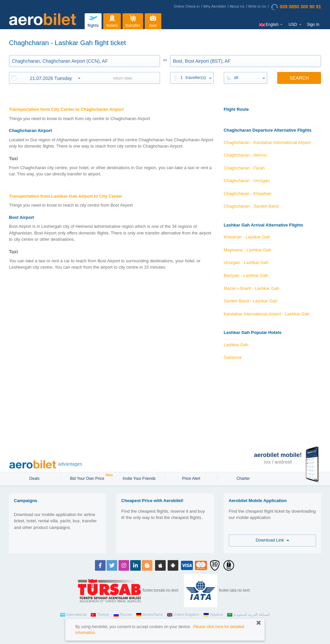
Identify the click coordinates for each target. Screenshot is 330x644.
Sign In (313, 25)
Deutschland (149, 615)
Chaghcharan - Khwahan (248, 193)
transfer (133, 20)
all (236, 77)
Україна (213, 615)
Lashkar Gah (236, 345)
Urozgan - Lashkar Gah (246, 262)
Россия (123, 615)
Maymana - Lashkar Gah (247, 250)
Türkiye (100, 615)
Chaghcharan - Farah (244, 168)
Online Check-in (187, 6)
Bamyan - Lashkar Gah (246, 275)
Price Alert (191, 479)
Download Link (272, 540)
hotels (112, 20)
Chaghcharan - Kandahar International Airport (267, 142)
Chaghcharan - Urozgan (247, 181)
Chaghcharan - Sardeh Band (251, 206)
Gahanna (233, 357)
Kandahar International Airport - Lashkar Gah (267, 314)
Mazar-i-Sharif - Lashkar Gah (252, 288)
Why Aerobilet (214, 6)
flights (93, 20)
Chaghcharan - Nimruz (246, 155)
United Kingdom (183, 615)
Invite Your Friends (139, 479)
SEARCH (299, 78)
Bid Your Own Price (88, 478)
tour (153, 20)
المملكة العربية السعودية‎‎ (248, 615)
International (73, 615)
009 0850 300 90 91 (296, 7)
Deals (35, 479)
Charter (243, 479)
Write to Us (257, 6)
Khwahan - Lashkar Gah (247, 237)
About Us (237, 6)
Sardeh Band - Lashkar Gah (251, 301)
